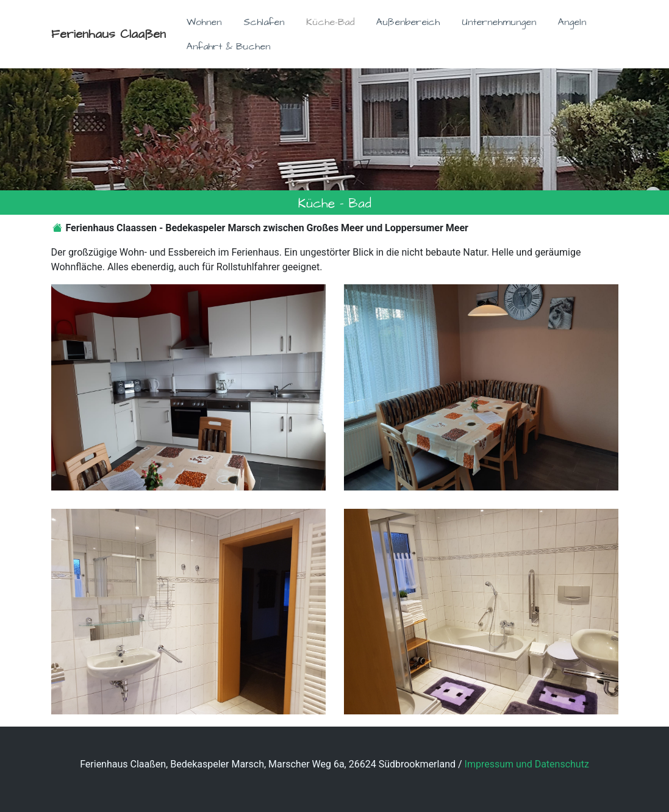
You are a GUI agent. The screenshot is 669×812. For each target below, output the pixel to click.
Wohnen (204, 22)
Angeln (572, 22)
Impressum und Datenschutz (527, 764)
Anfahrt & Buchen (228, 46)
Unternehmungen (499, 22)
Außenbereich (408, 22)
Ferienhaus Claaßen (109, 34)
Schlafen (264, 22)
